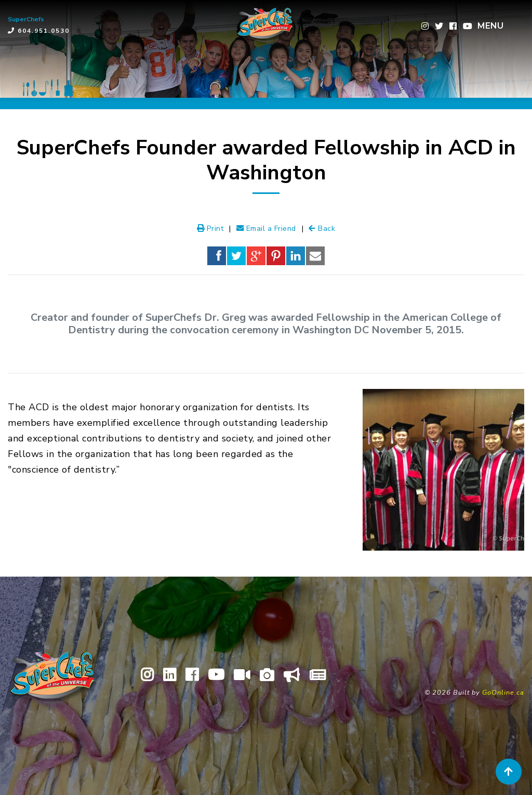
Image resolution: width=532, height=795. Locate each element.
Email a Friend (266, 228)
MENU (490, 26)
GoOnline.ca (503, 693)
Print (210, 228)
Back (322, 228)
